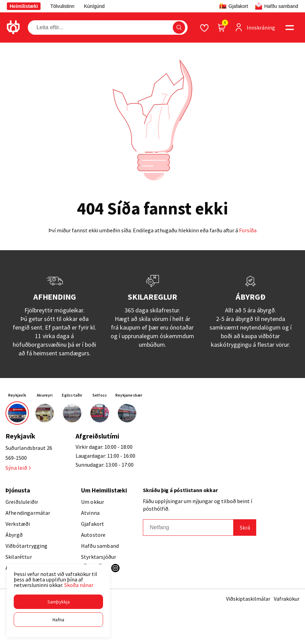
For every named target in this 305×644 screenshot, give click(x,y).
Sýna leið (18, 468)
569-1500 (16, 458)
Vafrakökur (287, 599)
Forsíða (248, 230)
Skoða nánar (79, 585)
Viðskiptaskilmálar (248, 599)
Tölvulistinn (62, 6)
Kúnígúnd (94, 6)
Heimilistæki (24, 6)
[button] (58, 602)
